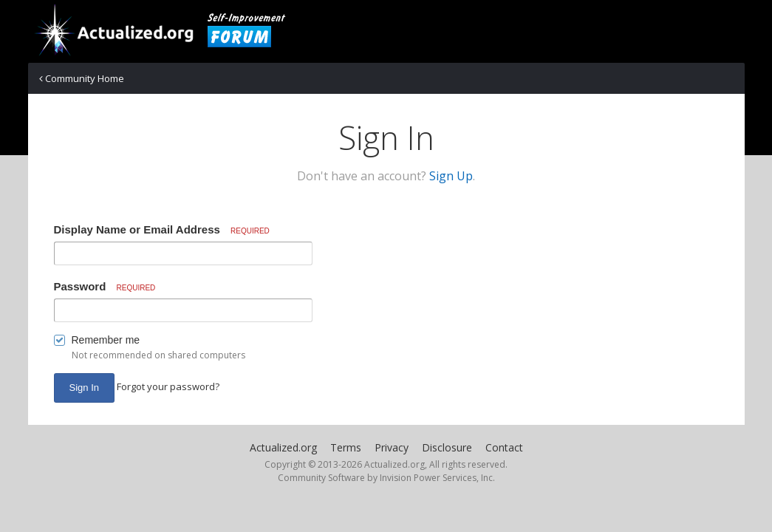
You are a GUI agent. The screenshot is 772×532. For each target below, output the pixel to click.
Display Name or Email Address (162, 229)
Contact (504, 447)
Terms (346, 447)
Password (105, 286)
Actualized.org (283, 447)
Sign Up (451, 176)
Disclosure (447, 447)
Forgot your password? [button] (168, 386)
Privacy (392, 447)
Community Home (82, 78)
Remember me (106, 340)
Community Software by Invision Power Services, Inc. (386, 478)
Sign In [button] (84, 388)
